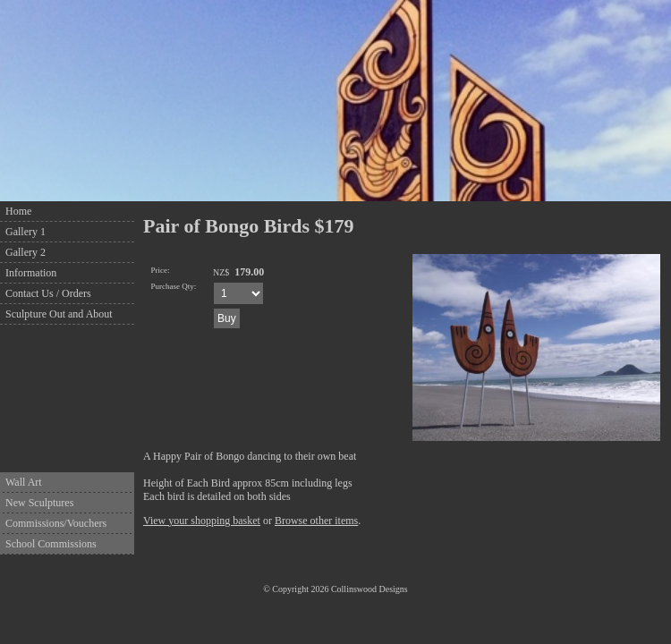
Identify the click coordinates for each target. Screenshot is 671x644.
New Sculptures (39, 503)
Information (31, 273)
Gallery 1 (25, 232)
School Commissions (51, 544)
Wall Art (24, 482)
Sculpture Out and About (59, 314)
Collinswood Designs (369, 589)
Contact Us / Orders (48, 293)
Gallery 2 (25, 252)
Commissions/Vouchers (56, 523)
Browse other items (316, 521)
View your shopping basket (202, 521)
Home (18, 211)
